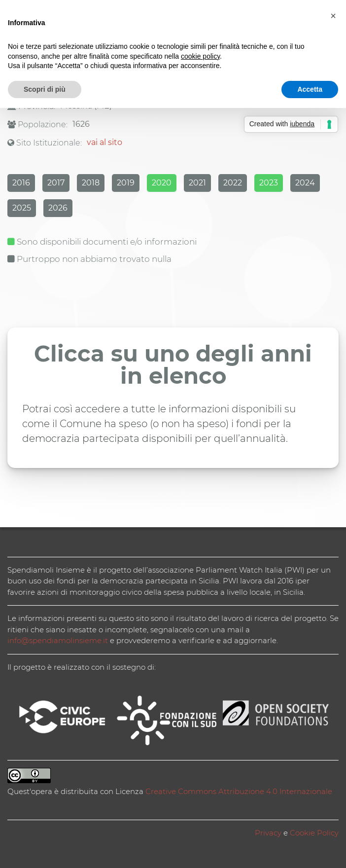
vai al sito (104, 142)
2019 (126, 183)
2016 (21, 183)
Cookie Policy (314, 833)
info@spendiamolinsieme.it (58, 640)
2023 (269, 183)
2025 (22, 208)
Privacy (268, 833)
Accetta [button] (310, 89)
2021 (197, 183)
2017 (56, 183)
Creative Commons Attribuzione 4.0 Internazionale (239, 791)
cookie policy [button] (200, 56)
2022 (233, 183)
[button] (333, 16)
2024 (305, 183)
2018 (91, 183)
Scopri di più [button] (45, 89)
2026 (58, 208)
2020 (162, 183)
